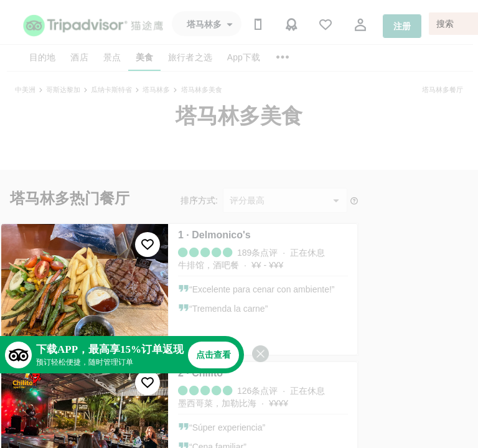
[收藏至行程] (148, 245)
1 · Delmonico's (214, 235)
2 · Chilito (200, 373)
